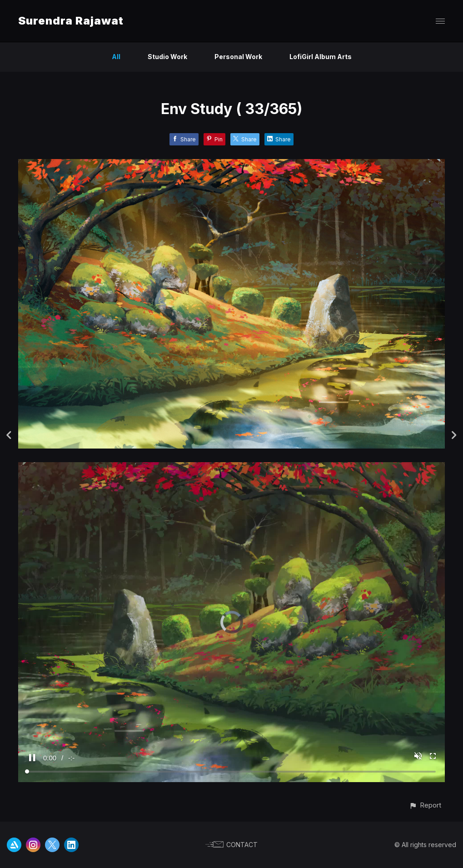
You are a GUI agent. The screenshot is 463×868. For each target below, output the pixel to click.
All (116, 57)
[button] (425, 805)
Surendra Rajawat (71, 21)
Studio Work (167, 57)
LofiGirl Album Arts (321, 57)
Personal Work (238, 57)
